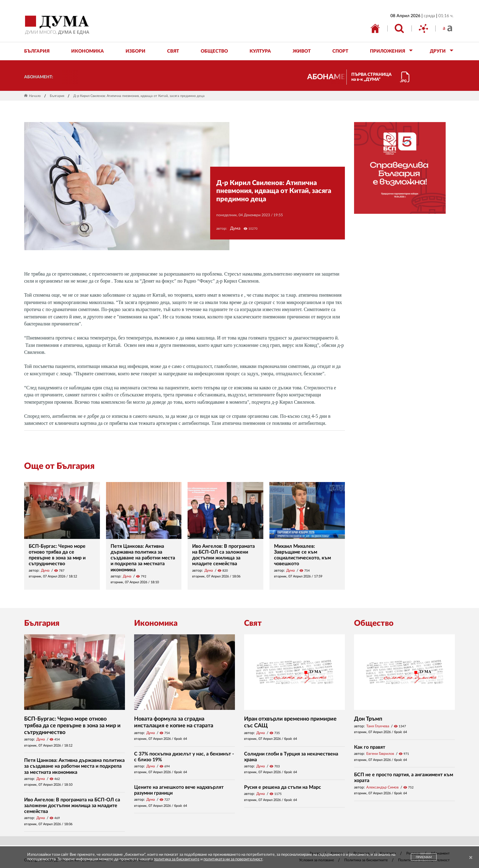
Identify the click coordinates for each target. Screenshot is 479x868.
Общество (374, 623)
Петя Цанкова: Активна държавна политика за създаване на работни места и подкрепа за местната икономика (143, 558)
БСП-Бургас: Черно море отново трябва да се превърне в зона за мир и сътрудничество (72, 726)
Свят (253, 623)
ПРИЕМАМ (424, 857)
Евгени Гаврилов (380, 754)
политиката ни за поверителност (233, 859)
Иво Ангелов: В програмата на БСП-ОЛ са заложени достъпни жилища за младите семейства (72, 806)
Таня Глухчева (378, 726)
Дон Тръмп (368, 719)
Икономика (156, 623)
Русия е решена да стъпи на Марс (283, 787)
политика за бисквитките (177, 859)
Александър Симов (382, 787)
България (57, 96)
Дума (235, 228)
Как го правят (370, 747)
